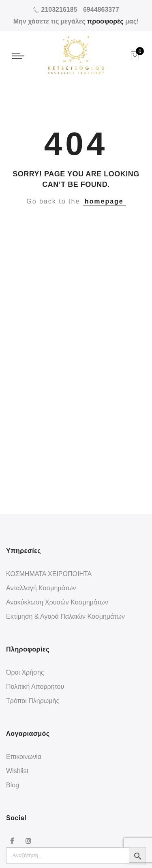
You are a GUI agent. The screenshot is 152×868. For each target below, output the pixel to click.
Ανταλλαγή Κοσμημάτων (41, 588)
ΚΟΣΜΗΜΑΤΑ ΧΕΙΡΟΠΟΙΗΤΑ (49, 574)
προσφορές (105, 21)
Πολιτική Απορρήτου (35, 687)
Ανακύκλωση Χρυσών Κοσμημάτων (57, 602)
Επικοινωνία (24, 757)
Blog (13, 785)
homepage (104, 201)
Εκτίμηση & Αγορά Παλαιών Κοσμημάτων (65, 616)
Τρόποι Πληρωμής (33, 701)
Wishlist (17, 771)
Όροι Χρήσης (25, 672)
